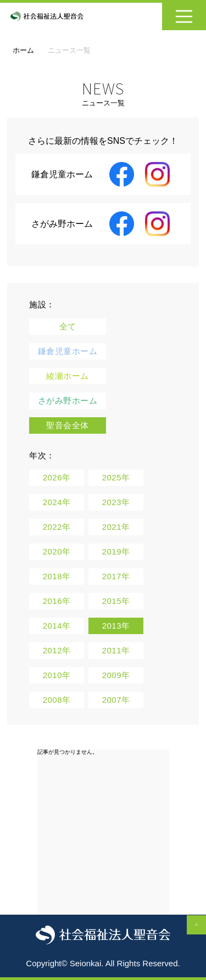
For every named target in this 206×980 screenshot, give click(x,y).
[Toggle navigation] (184, 16)
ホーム (23, 50)
